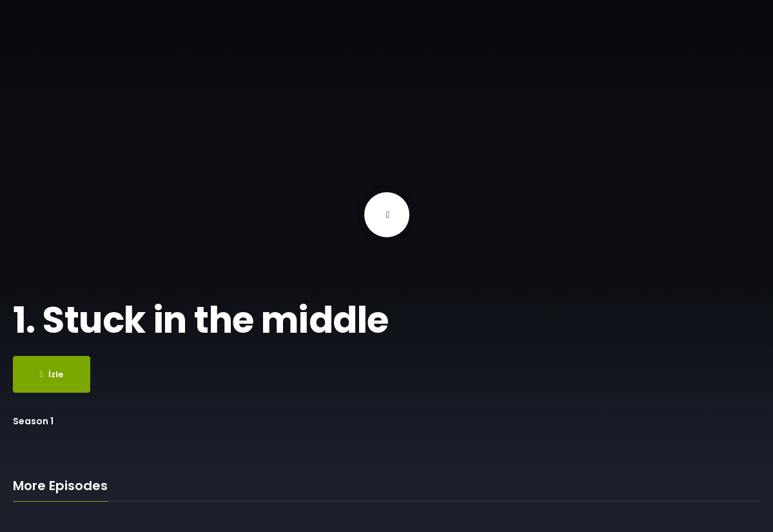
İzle (52, 374)
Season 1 (33, 421)
